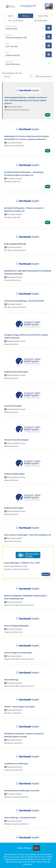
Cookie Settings (24, 848)
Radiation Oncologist (14, 508)
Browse (26, 16)
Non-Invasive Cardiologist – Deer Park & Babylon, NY (28, 535)
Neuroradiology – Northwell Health (20, 817)
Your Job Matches (16, 20)
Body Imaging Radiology (15, 244)
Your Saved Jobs (41, 20)
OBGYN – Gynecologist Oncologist (19, 707)
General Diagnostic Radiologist (18, 653)
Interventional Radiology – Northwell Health (24, 301)
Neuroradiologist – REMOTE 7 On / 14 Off (22, 563)
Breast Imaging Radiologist (17, 626)
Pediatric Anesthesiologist (16, 372)
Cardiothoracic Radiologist (16, 763)
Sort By (7, 76)
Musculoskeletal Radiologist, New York (22, 790)
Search (11, 16)
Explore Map (43, 16)
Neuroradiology (11, 680)
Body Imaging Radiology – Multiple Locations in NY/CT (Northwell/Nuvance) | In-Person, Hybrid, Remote (26, 100)
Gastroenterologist (13, 406)
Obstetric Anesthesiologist (16, 440)
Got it (36, 848)
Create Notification (44, 76)
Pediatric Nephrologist (14, 474)
